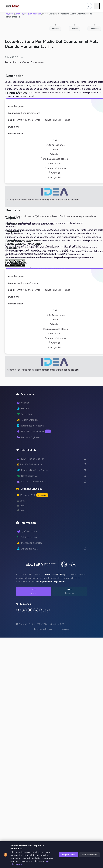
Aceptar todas (68, 855)
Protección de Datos (30, 543)
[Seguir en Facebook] (19, 610)
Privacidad (65, 629)
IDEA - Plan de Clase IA (52, 459)
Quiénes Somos (27, 531)
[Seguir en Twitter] (42, 610)
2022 (21, 501)
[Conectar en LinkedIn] (36, 610)
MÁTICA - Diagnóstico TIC (52, 482)
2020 (21, 510)
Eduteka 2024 (33, 495)
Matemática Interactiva (30, 426)
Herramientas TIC (28, 420)
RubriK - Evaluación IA (52, 464)
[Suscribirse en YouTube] (30, 610)
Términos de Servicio (43, 629)
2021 (21, 506)
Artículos (23, 403)
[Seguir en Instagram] (24, 610)
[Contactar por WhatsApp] (48, 610)
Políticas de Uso (27, 537)
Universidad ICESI (52, 549)
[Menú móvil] (97, 6)
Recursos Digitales (29, 437)
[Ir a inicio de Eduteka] (13, 6)
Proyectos (24, 414)
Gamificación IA (52, 476)
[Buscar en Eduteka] (89, 6)
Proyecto (9, 14)
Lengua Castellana (33, 14)
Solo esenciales (89, 855)
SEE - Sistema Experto (34, 431)
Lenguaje (19, 14)
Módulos (23, 408)
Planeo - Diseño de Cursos (52, 470)
